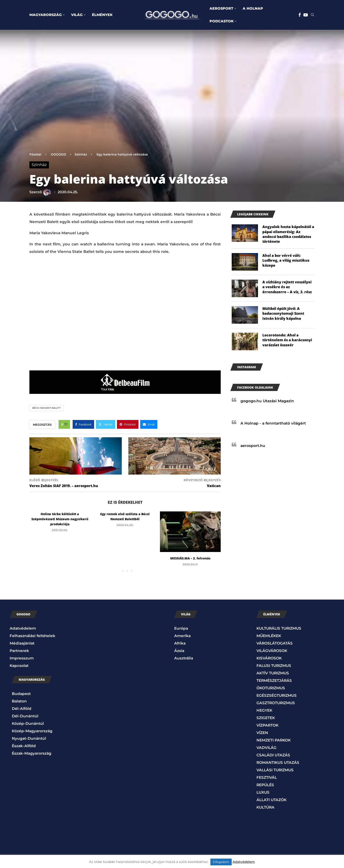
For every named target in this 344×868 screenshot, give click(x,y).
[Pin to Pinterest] (128, 424)
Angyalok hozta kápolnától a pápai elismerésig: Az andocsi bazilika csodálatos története (288, 234)
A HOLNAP (253, 8)
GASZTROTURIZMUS (276, 703)
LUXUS (263, 792)
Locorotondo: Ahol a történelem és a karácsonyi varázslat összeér (287, 340)
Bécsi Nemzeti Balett (47, 408)
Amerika (182, 636)
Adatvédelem (23, 628)
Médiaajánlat (22, 643)
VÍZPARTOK (267, 725)
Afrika (180, 643)
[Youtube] (306, 15)
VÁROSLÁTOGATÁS (275, 643)
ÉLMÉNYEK (102, 15)
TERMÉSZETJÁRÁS (274, 680)
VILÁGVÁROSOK (272, 651)
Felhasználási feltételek (32, 636)
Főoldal (35, 154)
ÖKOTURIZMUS (271, 688)
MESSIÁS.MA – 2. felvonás (190, 558)
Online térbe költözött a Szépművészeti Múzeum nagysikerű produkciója (60, 519)
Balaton (19, 701)
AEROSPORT (221, 8)
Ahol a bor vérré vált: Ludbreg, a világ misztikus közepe (286, 260)
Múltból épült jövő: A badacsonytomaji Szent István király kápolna (283, 313)
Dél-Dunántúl (25, 716)
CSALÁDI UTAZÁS (273, 755)
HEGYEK (264, 710)
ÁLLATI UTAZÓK (271, 800)
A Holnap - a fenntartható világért (273, 423)
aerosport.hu (253, 446)
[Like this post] (66, 424)
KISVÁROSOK (269, 658)
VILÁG (77, 15)
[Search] (312, 15)
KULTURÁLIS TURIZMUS (279, 628)
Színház (81, 154)
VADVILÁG (266, 748)
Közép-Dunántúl (28, 723)
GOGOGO (58, 154)
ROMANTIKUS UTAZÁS (278, 763)
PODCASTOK (222, 21)
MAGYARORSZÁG (46, 15)
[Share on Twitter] (106, 424)
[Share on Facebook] (83, 424)
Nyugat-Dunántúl (29, 738)
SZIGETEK (266, 718)
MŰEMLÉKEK (269, 636)
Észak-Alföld (24, 746)
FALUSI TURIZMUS (274, 666)
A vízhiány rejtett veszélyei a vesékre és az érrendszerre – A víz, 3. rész (287, 287)
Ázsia (179, 651)
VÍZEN (262, 733)
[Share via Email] (149, 424)
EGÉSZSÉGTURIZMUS (277, 695)
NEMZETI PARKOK (274, 740)
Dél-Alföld (22, 709)
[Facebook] (300, 15)
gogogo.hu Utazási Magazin (267, 401)
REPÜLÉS (265, 785)
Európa (181, 628)
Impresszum (22, 658)
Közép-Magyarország (32, 731)
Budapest (21, 694)
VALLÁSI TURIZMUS (275, 770)
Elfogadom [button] (221, 862)
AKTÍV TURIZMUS (273, 673)
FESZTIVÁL (267, 777)
